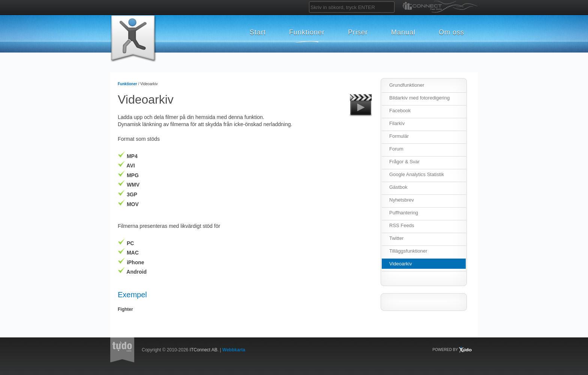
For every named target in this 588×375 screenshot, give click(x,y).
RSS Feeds (402, 225)
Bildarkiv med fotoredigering (419, 98)
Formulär (399, 136)
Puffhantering (404, 213)
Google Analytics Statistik (417, 174)
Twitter (396, 238)
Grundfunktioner (407, 85)
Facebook (400, 111)
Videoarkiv (400, 264)
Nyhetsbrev (402, 200)
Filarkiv (397, 123)
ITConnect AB (204, 350)
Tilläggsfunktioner (408, 251)
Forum (396, 149)
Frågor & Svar (404, 162)
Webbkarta (234, 350)
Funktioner (127, 84)
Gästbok (398, 187)
